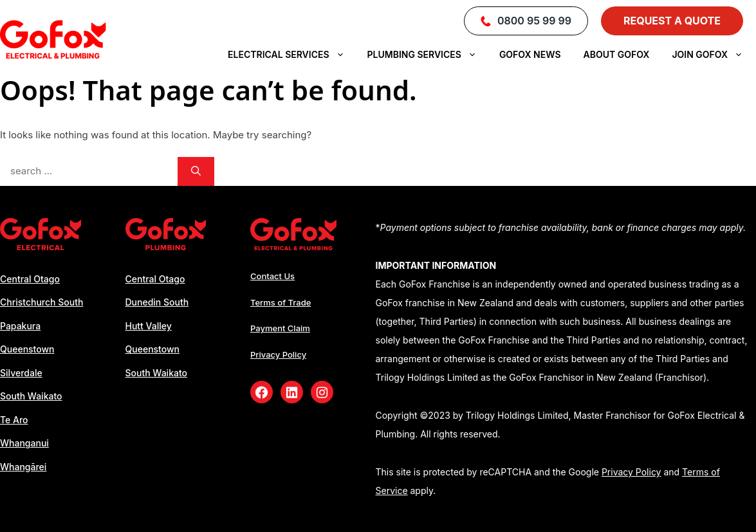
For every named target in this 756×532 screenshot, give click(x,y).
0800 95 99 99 (526, 21)
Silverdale (21, 373)
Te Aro (14, 420)
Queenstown (27, 349)
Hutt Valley (149, 326)
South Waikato (31, 396)
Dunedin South (157, 302)
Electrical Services (292, 55)
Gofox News (530, 54)
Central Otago (30, 279)
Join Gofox (714, 55)
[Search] (196, 171)
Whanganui (24, 443)
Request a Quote (672, 21)
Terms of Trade (281, 302)
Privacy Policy (278, 354)
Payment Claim (280, 328)
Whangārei (23, 467)
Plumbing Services (429, 55)
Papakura (20, 326)
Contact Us (272, 276)
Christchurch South (41, 302)
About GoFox (617, 54)
